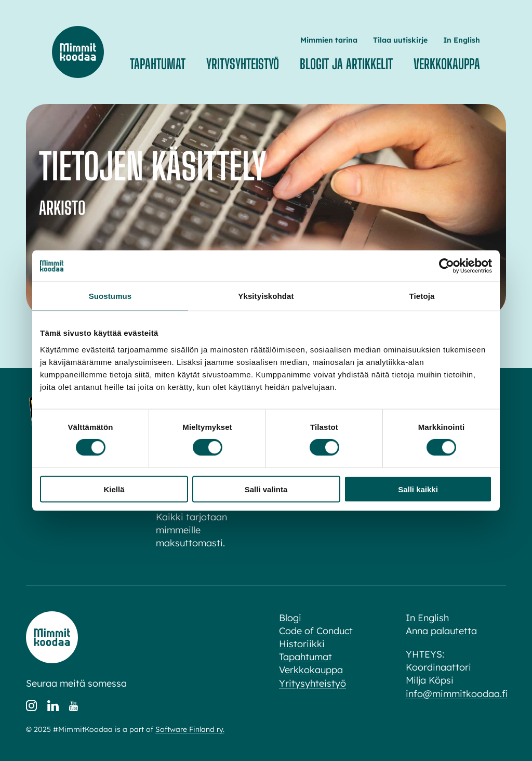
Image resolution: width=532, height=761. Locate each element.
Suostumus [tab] (110, 296)
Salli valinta (266, 489)
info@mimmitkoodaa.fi (457, 694)
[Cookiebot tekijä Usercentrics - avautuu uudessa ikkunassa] (447, 266)
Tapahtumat (158, 64)
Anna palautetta (441, 631)
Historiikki (302, 644)
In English (462, 40)
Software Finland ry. (190, 729)
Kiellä (114, 489)
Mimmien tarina (329, 40)
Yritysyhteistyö (243, 64)
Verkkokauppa (447, 64)
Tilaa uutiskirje (400, 40)
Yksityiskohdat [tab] (266, 296)
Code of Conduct (316, 631)
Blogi (290, 618)
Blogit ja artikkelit (346, 64)
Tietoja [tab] (422, 296)
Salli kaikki (418, 489)
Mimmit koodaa (78, 52)
